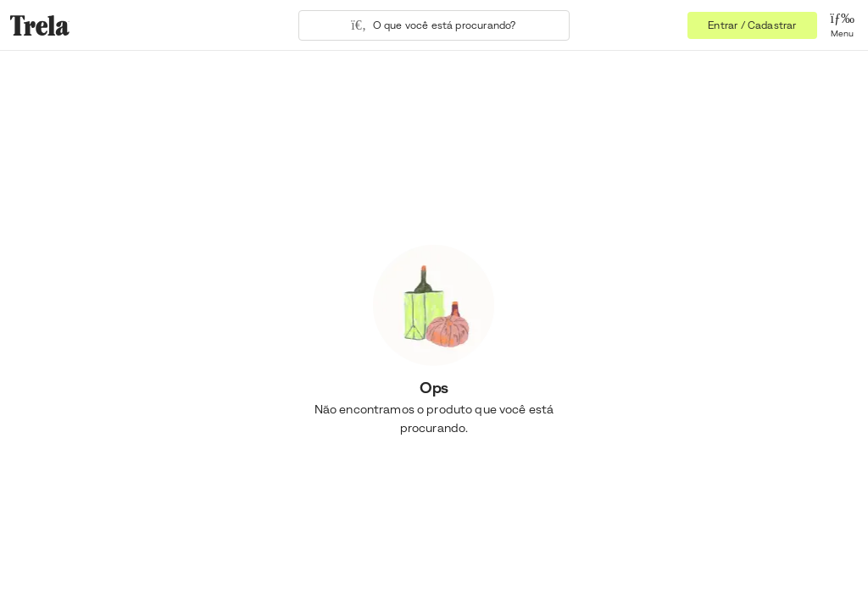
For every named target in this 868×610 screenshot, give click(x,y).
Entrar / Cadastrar (752, 25)
